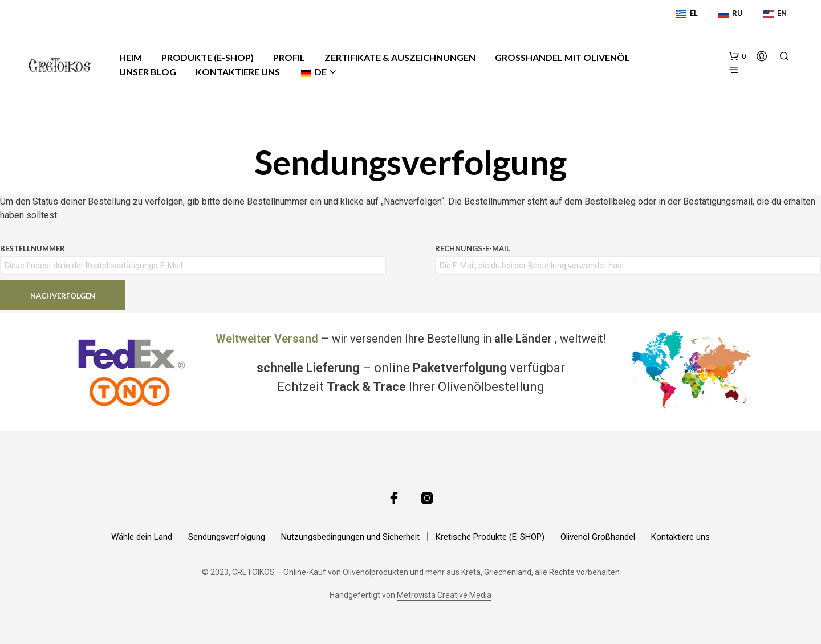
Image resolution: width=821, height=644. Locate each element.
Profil (289, 57)
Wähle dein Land (142, 537)
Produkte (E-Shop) (208, 57)
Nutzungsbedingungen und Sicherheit (350, 537)
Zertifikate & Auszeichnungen (400, 57)
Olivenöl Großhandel (598, 537)
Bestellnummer (32, 248)
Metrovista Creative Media (444, 595)
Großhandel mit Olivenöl (562, 57)
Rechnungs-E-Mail (473, 248)
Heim (131, 57)
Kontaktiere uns (238, 72)
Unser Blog (148, 72)
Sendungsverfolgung (227, 537)
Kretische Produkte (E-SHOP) (490, 537)
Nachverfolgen (63, 296)
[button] (737, 56)
